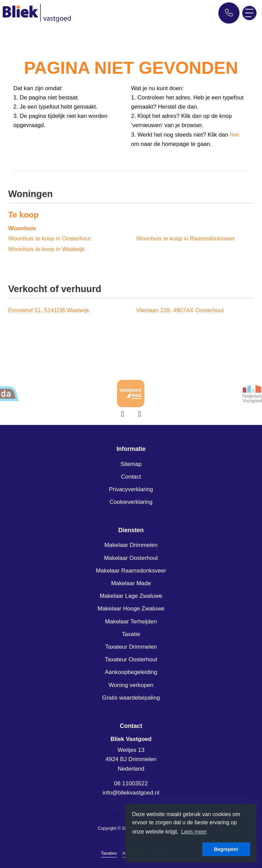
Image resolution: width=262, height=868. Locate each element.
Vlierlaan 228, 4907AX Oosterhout (180, 310)
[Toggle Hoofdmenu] (249, 13)
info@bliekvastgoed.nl (131, 793)
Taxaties (109, 853)
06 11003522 (131, 783)
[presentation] (122, 414)
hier (235, 135)
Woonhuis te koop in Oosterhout (49, 239)
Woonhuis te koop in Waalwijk (46, 249)
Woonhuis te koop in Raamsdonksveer (186, 239)
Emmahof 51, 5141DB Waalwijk (49, 310)
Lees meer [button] (194, 832)
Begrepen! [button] (226, 849)
